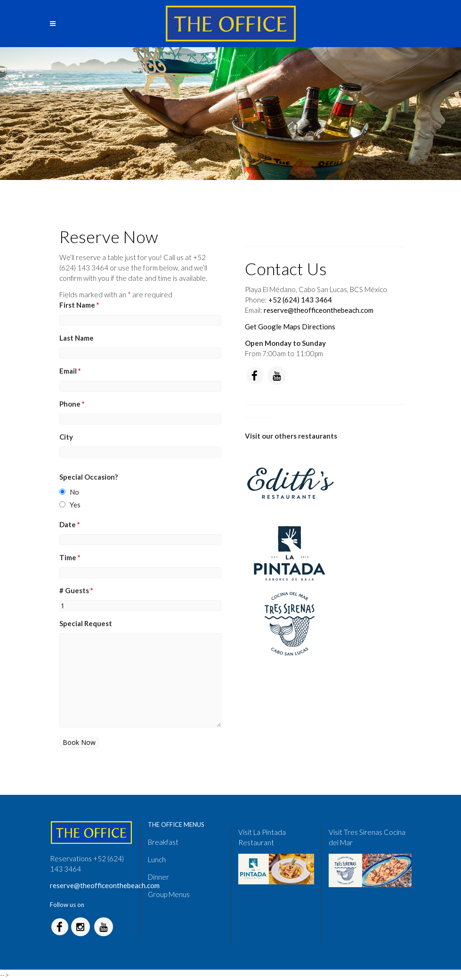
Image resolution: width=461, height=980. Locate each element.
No (74, 492)
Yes (75, 505)
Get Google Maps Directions (290, 327)
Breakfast (163, 842)
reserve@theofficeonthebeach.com (319, 310)
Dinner (158, 877)
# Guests (76, 590)
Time (70, 557)
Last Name (77, 338)
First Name (79, 305)
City (66, 437)
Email (70, 371)
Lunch (157, 859)
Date (70, 524)
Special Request (86, 623)
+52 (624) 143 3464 (300, 300)
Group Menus (169, 894)
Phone (72, 404)
